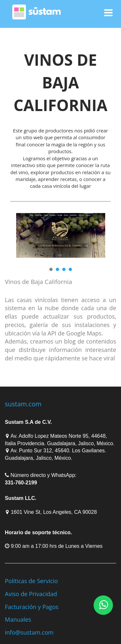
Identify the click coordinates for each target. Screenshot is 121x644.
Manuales (18, 619)
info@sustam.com (29, 632)
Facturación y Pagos (32, 607)
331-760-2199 (21, 483)
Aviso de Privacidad (31, 594)
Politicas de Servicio (31, 581)
